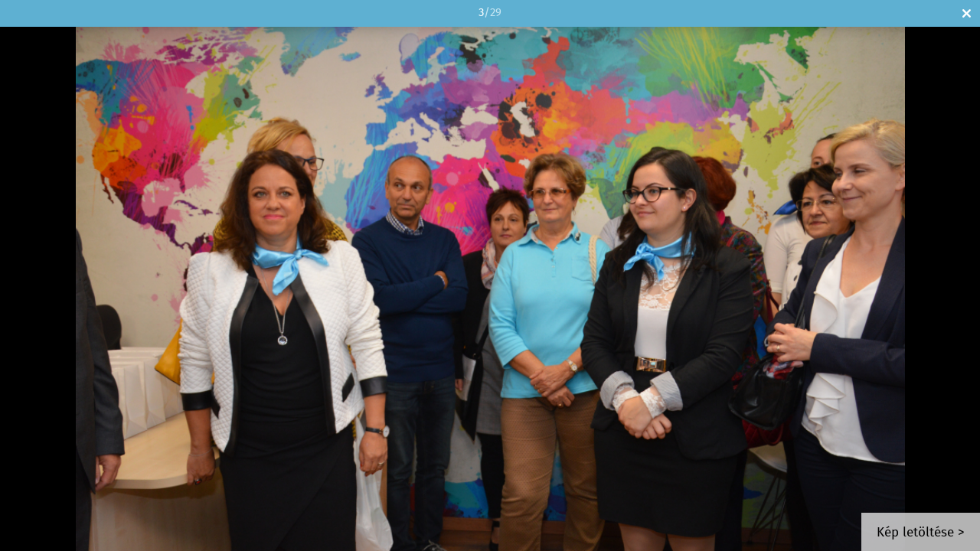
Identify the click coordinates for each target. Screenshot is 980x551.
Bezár (967, 13)
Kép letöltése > (921, 533)
